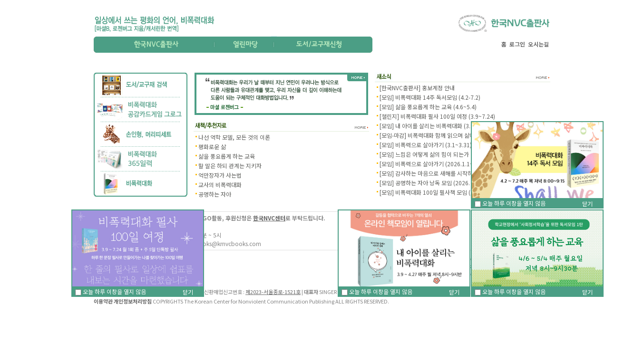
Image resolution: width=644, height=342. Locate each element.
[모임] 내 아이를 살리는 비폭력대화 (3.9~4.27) (435, 126)
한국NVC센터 (269, 218)
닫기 (454, 292)
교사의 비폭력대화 (220, 185)
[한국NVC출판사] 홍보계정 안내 (417, 88)
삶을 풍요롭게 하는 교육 (227, 156)
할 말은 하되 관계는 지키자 (230, 166)
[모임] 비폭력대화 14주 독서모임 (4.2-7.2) (430, 97)
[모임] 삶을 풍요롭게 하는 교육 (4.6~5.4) (428, 107)
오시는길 (538, 44)
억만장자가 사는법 (220, 175)
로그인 (517, 44)
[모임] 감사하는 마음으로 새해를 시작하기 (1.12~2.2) (443, 173)
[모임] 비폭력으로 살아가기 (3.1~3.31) (426, 145)
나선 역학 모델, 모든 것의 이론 (234, 137)
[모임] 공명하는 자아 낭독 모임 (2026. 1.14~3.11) (439, 183)
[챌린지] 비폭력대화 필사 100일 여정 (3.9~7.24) (437, 116)
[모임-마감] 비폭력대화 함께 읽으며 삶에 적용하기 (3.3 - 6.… (451, 135)
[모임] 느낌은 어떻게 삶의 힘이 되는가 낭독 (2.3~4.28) (444, 154)
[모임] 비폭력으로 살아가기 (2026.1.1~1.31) (433, 164)
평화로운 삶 (212, 147)
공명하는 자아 (215, 194)
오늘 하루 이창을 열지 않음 (377, 291)
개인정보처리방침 (133, 301)
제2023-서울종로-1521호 (273, 292)
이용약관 (103, 301)
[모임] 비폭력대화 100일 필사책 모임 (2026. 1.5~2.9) (444, 192)
